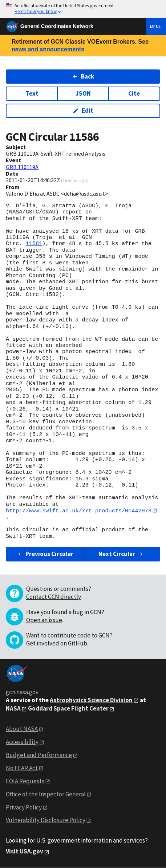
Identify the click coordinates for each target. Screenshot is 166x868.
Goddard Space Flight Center (68, 709)
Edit (83, 111)
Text (32, 93)
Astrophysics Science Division (91, 700)
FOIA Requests (25, 781)
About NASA (22, 729)
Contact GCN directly (53, 597)
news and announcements (48, 49)
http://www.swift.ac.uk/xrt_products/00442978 (79, 511)
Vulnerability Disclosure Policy (46, 820)
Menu (156, 27)
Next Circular (121, 554)
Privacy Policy (24, 807)
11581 (34, 244)
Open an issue (44, 620)
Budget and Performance (39, 755)
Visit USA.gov (25, 852)
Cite (134, 93)
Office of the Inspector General (46, 794)
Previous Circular (45, 554)
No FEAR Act (22, 768)
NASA (13, 709)
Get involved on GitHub (57, 643)
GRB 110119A (22, 167)
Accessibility (22, 742)
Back (83, 76)
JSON (83, 93)
